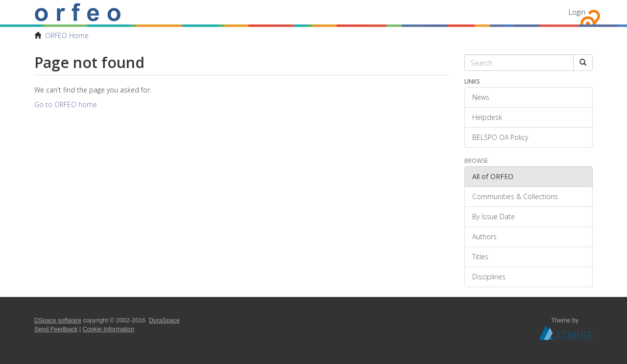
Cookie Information (109, 329)
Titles (480, 257)
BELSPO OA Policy (500, 137)
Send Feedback (56, 329)
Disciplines (489, 277)
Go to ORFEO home (66, 104)
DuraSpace (164, 320)
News (481, 97)
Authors (484, 237)
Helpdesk (487, 117)
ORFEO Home (67, 35)
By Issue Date (494, 216)
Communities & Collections (515, 196)
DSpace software (58, 320)
